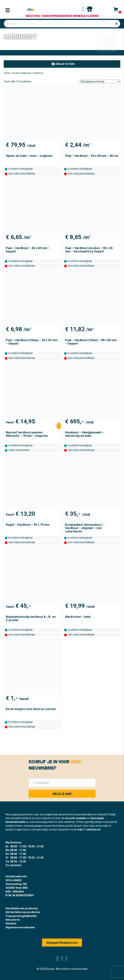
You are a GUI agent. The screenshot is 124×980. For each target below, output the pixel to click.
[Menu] (8, 10)
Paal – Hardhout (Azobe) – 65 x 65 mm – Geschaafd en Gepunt (89, 250)
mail (80, 830)
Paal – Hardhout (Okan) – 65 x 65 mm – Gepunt (32, 342)
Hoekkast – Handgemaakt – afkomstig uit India (85, 434)
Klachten (11, 923)
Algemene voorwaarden (20, 927)
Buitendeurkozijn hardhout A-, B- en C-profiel (31, 618)
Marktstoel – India (78, 617)
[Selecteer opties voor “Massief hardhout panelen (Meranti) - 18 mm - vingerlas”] (59, 426)
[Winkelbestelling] (100, 81)
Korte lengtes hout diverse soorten (31, 709)
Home (7, 73)
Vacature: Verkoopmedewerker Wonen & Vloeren (62, 16)
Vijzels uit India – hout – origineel (29, 156)
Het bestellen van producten (23, 912)
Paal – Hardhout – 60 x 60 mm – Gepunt (28, 250)
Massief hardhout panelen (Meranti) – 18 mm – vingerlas (27, 434)
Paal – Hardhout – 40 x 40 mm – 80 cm (92, 156)
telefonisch (93, 830)
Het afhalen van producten (22, 908)
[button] (62, 64)
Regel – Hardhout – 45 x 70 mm (28, 525)
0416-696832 (14, 880)
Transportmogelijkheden (21, 916)
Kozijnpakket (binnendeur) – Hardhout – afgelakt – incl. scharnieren (85, 528)
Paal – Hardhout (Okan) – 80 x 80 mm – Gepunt (91, 342)
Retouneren (13, 920)
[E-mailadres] (62, 783)
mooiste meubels (76, 818)
